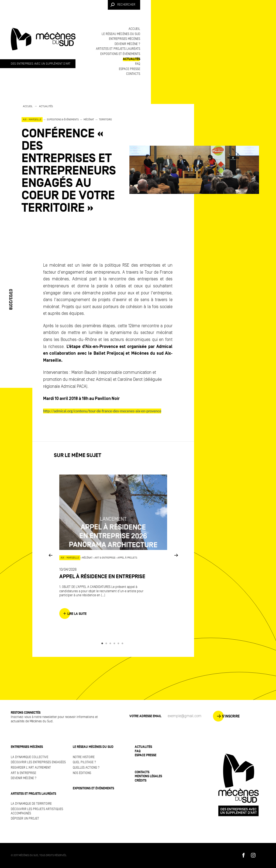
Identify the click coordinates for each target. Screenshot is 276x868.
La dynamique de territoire (31, 804)
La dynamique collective (30, 757)
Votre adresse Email (145, 716)
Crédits (141, 781)
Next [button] (176, 555)
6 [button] (123, 643)
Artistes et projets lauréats (118, 49)
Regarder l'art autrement (31, 768)
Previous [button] (50, 555)
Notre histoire (84, 757)
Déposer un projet (25, 819)
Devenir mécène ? (127, 44)
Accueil (134, 29)
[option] (70, 159)
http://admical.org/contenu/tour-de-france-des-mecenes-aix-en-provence (102, 411)
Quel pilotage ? (84, 762)
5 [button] (119, 643)
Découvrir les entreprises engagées (38, 762)
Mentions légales (148, 776)
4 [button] (115, 643)
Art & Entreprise (23, 773)
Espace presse (130, 69)
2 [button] (107, 643)
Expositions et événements (120, 54)
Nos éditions (82, 773)
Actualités (132, 59)
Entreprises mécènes (125, 39)
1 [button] (103, 643)
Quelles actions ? (86, 768)
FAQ (138, 64)
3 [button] (111, 643)
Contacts (133, 74)
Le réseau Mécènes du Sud (121, 34)
